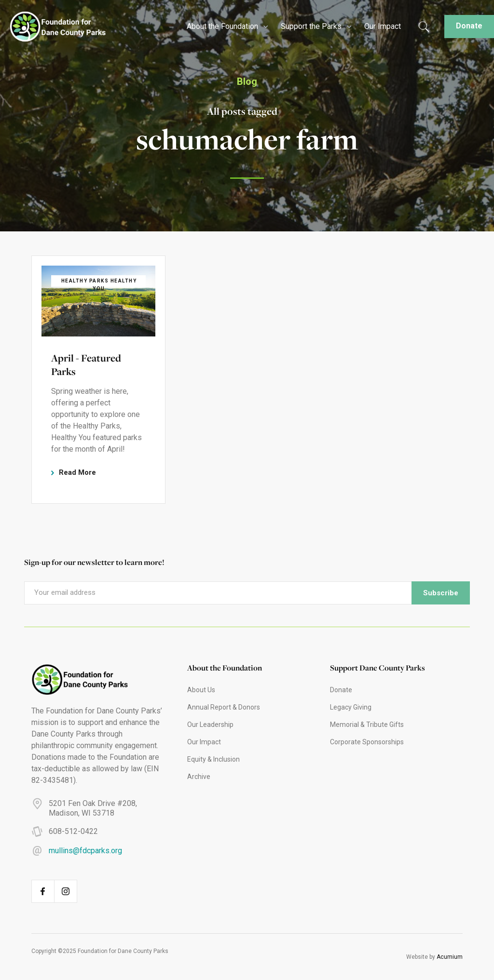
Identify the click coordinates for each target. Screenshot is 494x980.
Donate (469, 26)
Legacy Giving (351, 707)
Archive (199, 777)
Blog (247, 81)
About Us (201, 690)
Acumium (450, 957)
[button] (226, 27)
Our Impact (383, 26)
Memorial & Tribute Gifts (367, 725)
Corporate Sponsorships (367, 742)
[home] (53, 27)
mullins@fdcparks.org (85, 851)
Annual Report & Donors (224, 707)
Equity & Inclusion (213, 759)
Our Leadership (210, 725)
